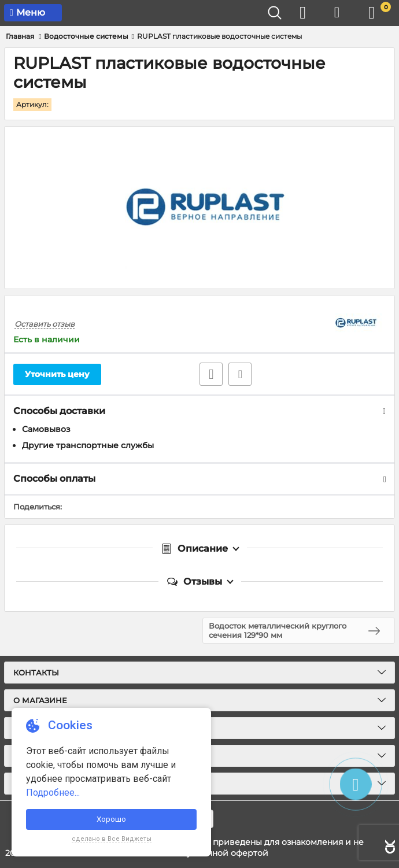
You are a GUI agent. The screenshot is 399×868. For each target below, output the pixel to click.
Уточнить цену (57, 374)
